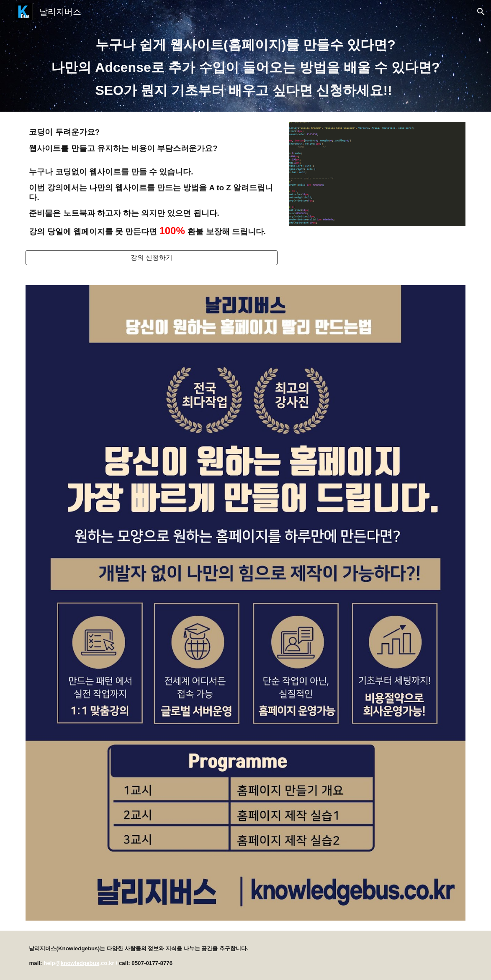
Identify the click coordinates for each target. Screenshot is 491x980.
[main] (245, 68)
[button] (481, 12)
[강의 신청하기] (151, 258)
